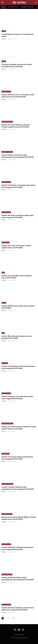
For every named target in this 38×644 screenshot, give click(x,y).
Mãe (3, 273)
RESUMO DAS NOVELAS (27, 7)
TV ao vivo (5, 363)
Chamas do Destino (7, 122)
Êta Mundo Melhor (7, 514)
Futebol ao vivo (6, 92)
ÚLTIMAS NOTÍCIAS (13, 7)
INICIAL (4, 7)
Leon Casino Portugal (19, 635)
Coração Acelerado (7, 423)
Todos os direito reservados (21, 638)
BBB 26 (4, 303)
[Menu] (3, 3)
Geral (4, 31)
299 (14, 618)
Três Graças (6, 242)
